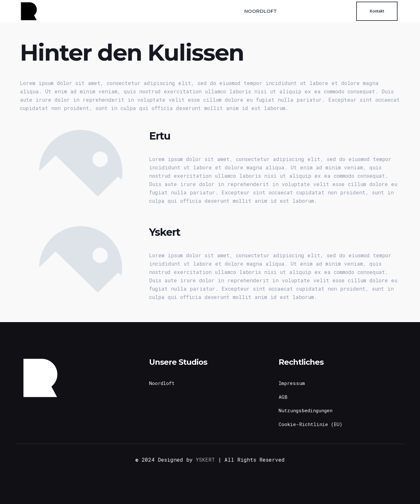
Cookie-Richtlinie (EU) (311, 424)
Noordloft (162, 383)
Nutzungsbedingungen (306, 410)
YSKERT (205, 460)
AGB (283, 397)
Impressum (292, 383)
